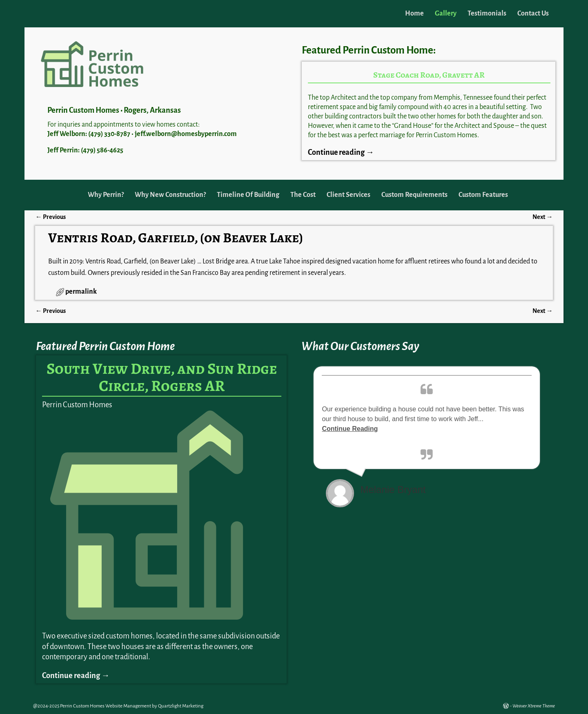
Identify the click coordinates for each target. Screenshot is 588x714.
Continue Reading (350, 429)
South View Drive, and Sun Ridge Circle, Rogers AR (162, 377)
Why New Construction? (170, 195)
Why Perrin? (106, 195)
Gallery (446, 13)
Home (414, 13)
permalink (81, 292)
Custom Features (483, 195)
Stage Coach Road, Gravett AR (429, 75)
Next (542, 217)
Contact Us (533, 13)
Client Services (349, 195)
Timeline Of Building (248, 195)
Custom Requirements (414, 195)
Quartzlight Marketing (181, 706)
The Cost (303, 195)
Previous (50, 217)
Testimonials (487, 13)
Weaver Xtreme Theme (534, 706)
